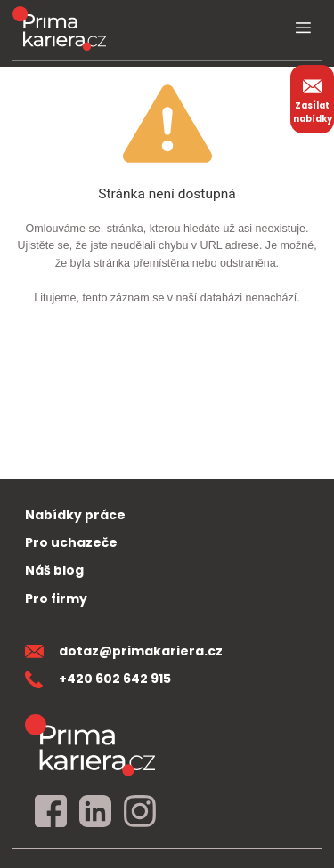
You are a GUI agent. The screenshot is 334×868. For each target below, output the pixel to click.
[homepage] (90, 745)
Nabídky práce (75, 515)
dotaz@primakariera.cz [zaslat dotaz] (124, 651)
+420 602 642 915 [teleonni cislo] (98, 679)
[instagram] (140, 812)
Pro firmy (56, 599)
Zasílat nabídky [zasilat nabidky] (313, 99)
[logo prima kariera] (59, 28)
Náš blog (54, 570)
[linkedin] (95, 812)
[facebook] (51, 812)
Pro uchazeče (71, 542)
